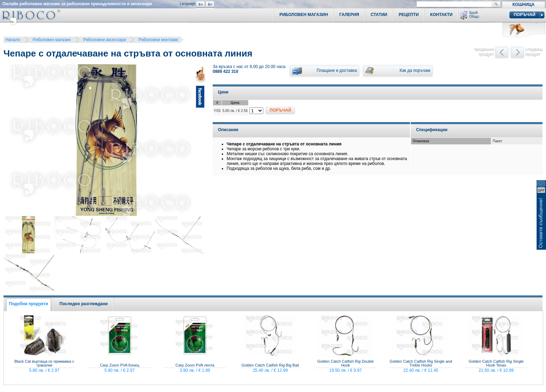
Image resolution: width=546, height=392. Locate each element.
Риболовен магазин (52, 40)
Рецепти (408, 15)
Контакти (441, 15)
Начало (13, 40)
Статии (379, 15)
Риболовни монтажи (158, 40)
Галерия (349, 15)
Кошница (524, 5)
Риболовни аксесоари (105, 40)
